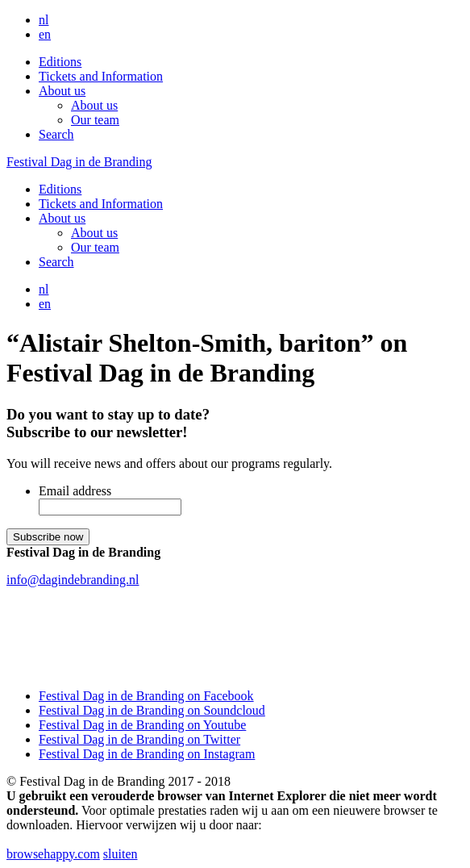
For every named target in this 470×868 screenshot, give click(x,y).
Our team (95, 120)
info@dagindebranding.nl (73, 580)
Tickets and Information (101, 76)
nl (44, 20)
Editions (60, 62)
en (45, 34)
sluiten (121, 854)
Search (56, 134)
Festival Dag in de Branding (79, 162)
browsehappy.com (53, 854)
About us (62, 91)
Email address (75, 491)
